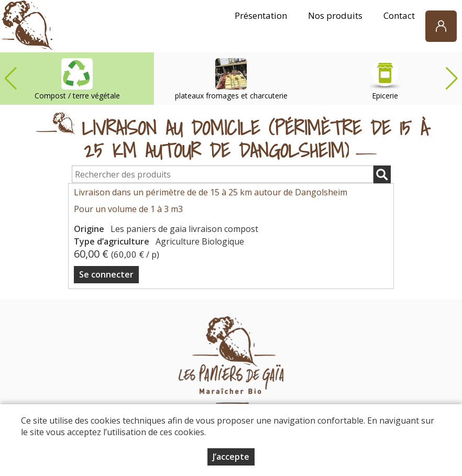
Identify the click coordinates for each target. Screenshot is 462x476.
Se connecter (106, 274)
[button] (452, 79)
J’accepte (231, 457)
